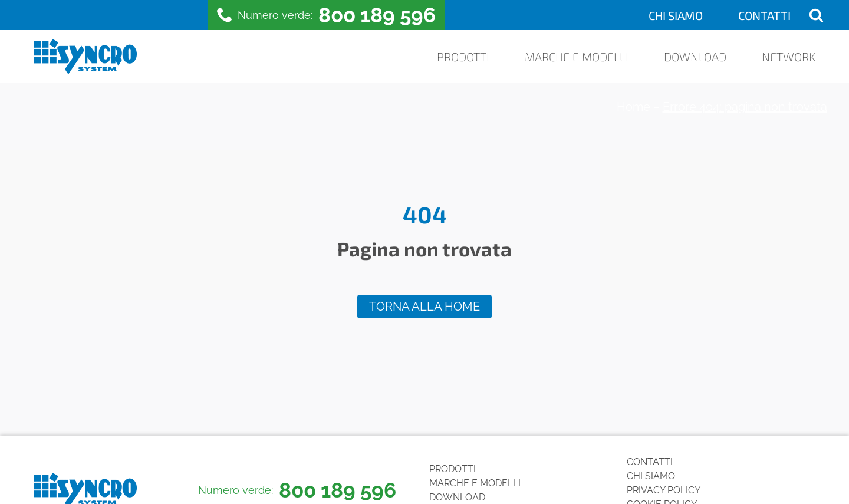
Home (634, 107)
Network (789, 57)
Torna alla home (424, 307)
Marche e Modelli (577, 57)
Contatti (764, 15)
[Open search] (816, 15)
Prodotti (463, 57)
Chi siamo (676, 15)
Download (695, 57)
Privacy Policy (664, 490)
